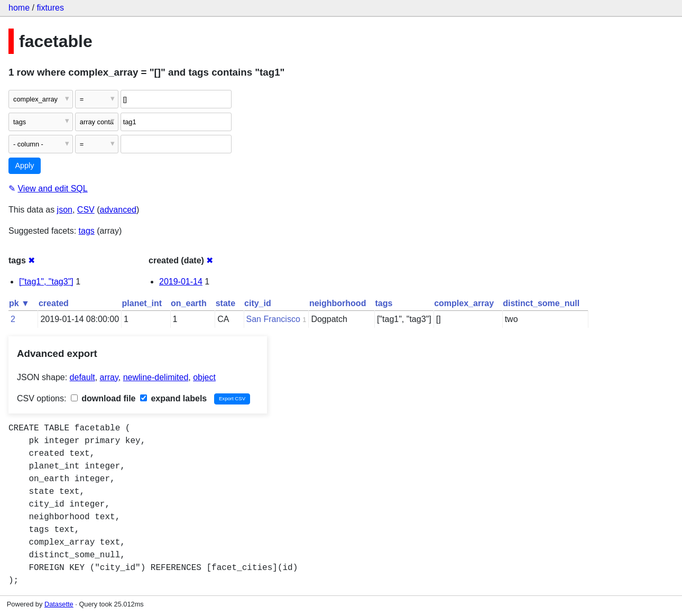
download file (103, 398)
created (54, 303)
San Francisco (273, 319)
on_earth (189, 303)
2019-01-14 (181, 282)
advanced (118, 210)
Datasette (59, 604)
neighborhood (338, 303)
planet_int (142, 303)
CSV (86, 210)
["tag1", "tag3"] (46, 282)
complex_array (464, 303)
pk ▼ (19, 303)
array (109, 377)
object (204, 377)
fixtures (50, 8)
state (225, 303)
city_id (258, 303)
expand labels (173, 398)
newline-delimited (156, 377)
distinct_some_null (541, 303)
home (19, 8)
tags (87, 231)
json (65, 210)
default (82, 377)
